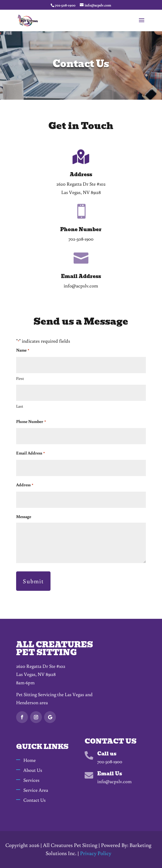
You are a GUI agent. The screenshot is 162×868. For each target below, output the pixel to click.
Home (30, 760)
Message (24, 516)
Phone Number (31, 422)
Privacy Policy (96, 853)
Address (25, 485)
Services (31, 780)
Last (20, 406)
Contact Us (35, 800)
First (20, 378)
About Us (33, 770)
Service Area (36, 790)
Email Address (30, 454)
